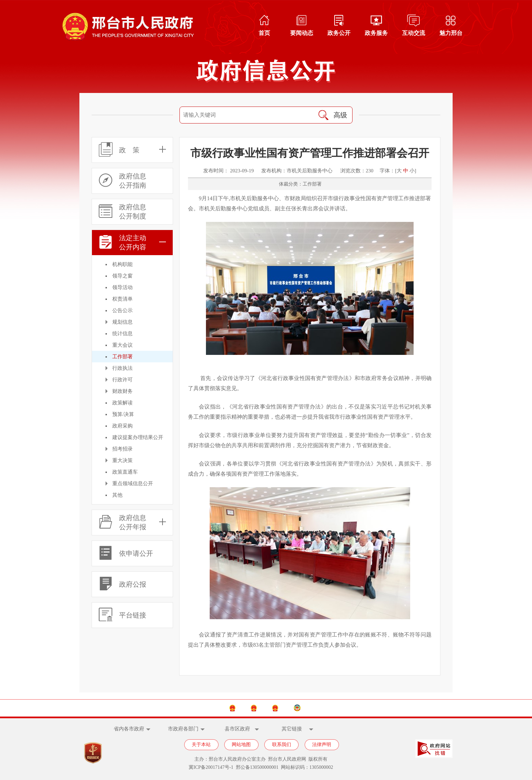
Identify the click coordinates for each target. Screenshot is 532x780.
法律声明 (322, 745)
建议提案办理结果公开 (138, 437)
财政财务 (122, 391)
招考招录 (122, 449)
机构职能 (122, 264)
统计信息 (122, 334)
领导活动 (122, 287)
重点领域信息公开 (133, 483)
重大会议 (122, 345)
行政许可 (122, 380)
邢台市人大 (290, 708)
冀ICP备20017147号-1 (211, 767)
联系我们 (282, 745)
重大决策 (122, 460)
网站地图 (241, 745)
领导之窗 (122, 276)
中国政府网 (191, 708)
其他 (117, 495)
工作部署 (122, 357)
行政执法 (122, 368)
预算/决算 (123, 414)
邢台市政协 (341, 708)
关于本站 (201, 745)
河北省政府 (240, 708)
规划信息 (122, 322)
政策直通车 (125, 472)
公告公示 (122, 310)
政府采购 (122, 426)
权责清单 (122, 299)
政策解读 (122, 403)
